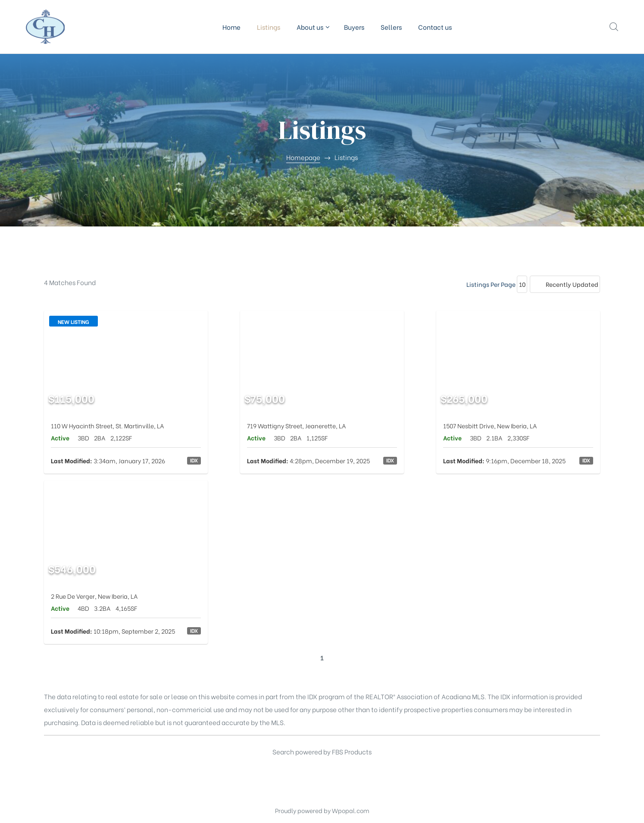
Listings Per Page (491, 284)
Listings (269, 27)
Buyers (354, 27)
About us (312, 27)
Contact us (435, 27)
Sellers (391, 27)
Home (231, 27)
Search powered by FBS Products (322, 751)
